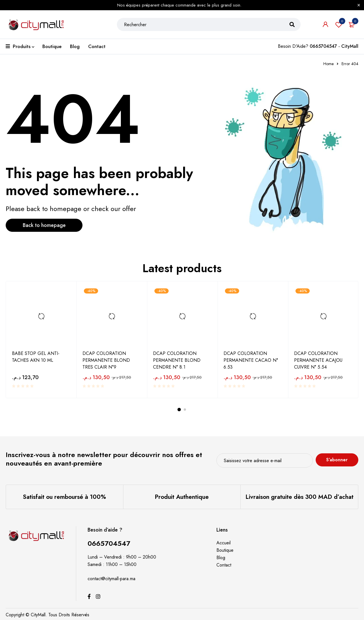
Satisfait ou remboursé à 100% (64, 497)
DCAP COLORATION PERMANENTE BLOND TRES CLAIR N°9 (106, 360)
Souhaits (339, 24)
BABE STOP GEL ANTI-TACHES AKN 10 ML (36, 357)
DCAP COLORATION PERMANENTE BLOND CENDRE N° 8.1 (177, 360)
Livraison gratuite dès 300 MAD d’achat (299, 497)
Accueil (224, 543)
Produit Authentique (182, 497)
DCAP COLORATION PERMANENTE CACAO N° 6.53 (251, 360)
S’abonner (337, 460)
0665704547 (109, 543)
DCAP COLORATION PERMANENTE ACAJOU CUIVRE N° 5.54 (318, 360)
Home (328, 64)
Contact (224, 565)
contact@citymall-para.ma (111, 579)
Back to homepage (44, 225)
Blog (221, 558)
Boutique (225, 550)
